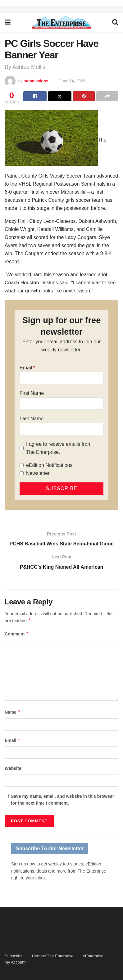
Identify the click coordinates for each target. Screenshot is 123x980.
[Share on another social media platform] (107, 96)
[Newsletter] (22, 473)
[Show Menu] (8, 22)
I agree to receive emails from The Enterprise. (59, 448)
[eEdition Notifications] (22, 465)
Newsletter (38, 473)
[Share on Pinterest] (84, 96)
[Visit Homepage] (61, 22)
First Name (32, 393)
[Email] (61, 378)
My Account (15, 962)
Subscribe (14, 956)
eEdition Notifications (49, 465)
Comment (17, 634)
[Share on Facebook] (35, 96)
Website (13, 768)
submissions (36, 81)
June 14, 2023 (72, 81)
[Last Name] (61, 429)
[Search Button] (115, 22)
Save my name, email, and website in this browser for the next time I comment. (62, 800)
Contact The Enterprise (53, 956)
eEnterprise (93, 956)
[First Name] (61, 404)
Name (13, 712)
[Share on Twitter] (60, 96)
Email (26, 368)
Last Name (32, 419)
